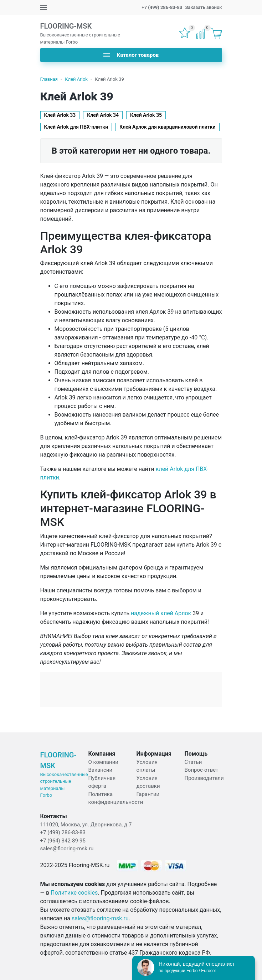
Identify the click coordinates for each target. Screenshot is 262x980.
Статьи (193, 762)
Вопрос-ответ (202, 770)
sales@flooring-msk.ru (67, 849)
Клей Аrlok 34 (103, 115)
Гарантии (148, 794)
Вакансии (101, 770)
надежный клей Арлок (161, 613)
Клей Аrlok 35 (146, 115)
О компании (103, 762)
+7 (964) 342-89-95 (63, 841)
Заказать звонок (203, 7)
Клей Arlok (76, 79)
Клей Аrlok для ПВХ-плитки (76, 127)
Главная (49, 79)
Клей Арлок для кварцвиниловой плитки (167, 127)
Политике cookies (74, 893)
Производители (204, 778)
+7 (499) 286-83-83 (162, 7)
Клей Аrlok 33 (60, 115)
